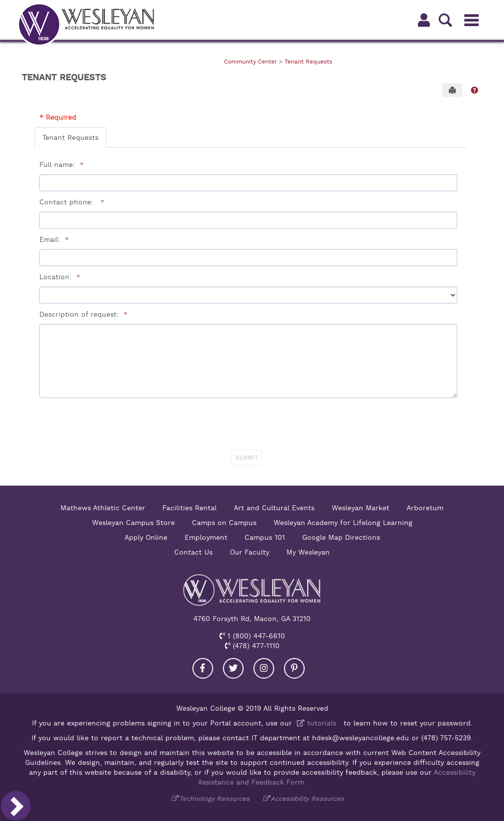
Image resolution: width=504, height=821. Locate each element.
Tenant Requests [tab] (70, 137)
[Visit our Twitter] (233, 668)
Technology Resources (214, 799)
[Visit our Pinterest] (294, 668)
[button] (474, 90)
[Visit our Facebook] (203, 668)
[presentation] (250, 425)
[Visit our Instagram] (264, 668)
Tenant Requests (308, 62)
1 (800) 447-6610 (255, 636)
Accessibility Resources (307, 799)
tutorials (315, 723)
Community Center (251, 62)
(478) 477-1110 (255, 646)
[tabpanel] (251, 308)
